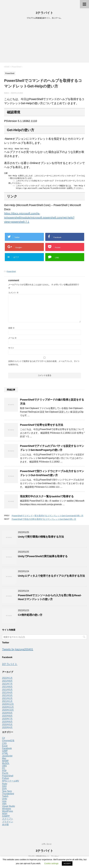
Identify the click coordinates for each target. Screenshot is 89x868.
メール (12, 339)
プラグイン (8, 823)
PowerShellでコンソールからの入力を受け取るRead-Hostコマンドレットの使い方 (50, 599)
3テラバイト (45, 13)
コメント (13, 294)
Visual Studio (8, 808)
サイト (11, 349)
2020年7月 (7, 720)
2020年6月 (7, 723)
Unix (4, 803)
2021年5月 (7, 691)
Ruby (5, 785)
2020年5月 (7, 726)
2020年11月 (8, 708)
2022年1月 (7, 679)
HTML (5, 755)
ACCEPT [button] (67, 863)
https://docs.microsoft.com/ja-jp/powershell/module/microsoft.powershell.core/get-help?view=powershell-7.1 (39, 219)
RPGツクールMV (11, 782)
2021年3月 (7, 697)
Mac (4, 760)
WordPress (8, 812)
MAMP (5, 762)
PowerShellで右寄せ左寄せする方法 (42, 426)
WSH (5, 815)
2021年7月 (7, 685)
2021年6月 (7, 688)
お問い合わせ (47, 844)
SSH (4, 788)
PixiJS (5, 775)
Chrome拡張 (8, 742)
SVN (4, 790)
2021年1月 (7, 703)
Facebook (7, 750)
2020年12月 (8, 706)
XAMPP (6, 817)
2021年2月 (7, 700)
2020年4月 (7, 729)
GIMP (5, 752)
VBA (4, 805)
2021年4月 (7, 694)
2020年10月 (8, 711)
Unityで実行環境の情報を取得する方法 (41, 538)
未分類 (5, 826)
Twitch (5, 798)
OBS (4, 767)
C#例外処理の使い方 (30, 616)
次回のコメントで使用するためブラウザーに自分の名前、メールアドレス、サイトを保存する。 (44, 364)
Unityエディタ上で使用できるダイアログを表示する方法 (51, 577)
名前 (11, 329)
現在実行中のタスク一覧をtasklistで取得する (47, 498)
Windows (7, 810)
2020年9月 (7, 714)
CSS (4, 745)
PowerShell (11, 273)
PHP (4, 772)
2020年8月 (7, 717)
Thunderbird (8, 795)
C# (3, 739)
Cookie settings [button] (51, 863)
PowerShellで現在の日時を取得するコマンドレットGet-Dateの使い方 (44, 520)
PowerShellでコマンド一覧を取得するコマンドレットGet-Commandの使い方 (48, 517)
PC (4, 770)
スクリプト (8, 820)
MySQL (6, 765)
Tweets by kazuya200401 (18, 651)
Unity (5, 800)
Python (6, 780)
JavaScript (7, 757)
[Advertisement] (45, 42)
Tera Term (7, 793)
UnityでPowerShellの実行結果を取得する (43, 558)
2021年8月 (7, 682)
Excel (5, 747)
